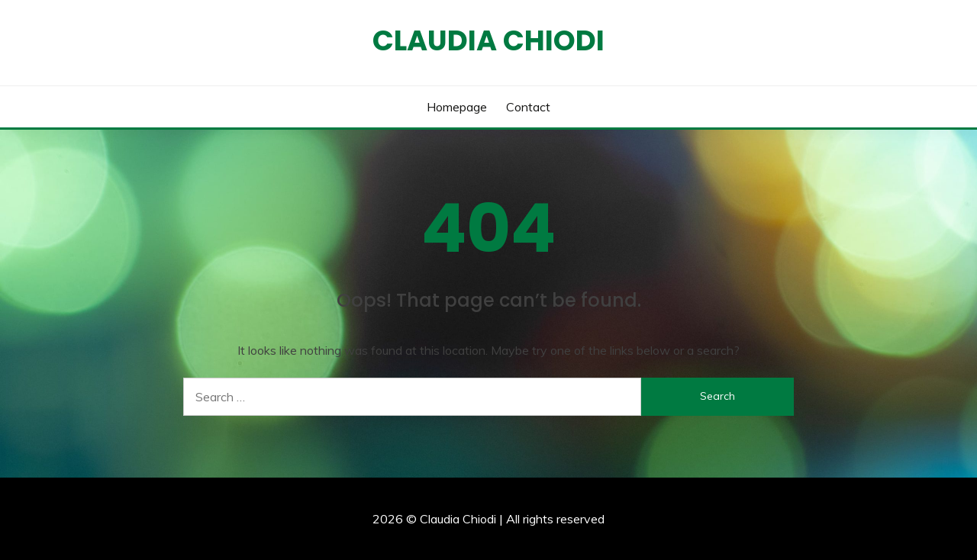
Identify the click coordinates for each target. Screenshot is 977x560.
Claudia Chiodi (488, 40)
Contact (528, 107)
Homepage (457, 107)
